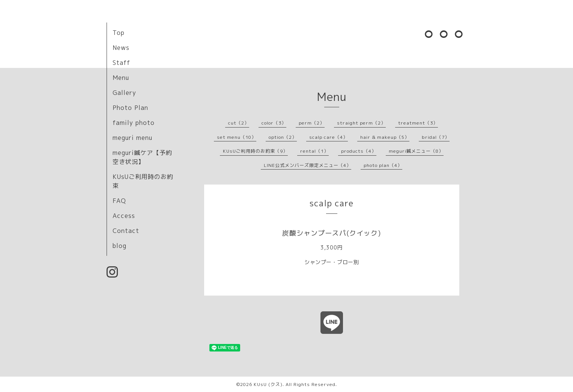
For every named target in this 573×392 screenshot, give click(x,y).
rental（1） (314, 151)
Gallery (124, 93)
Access (124, 216)
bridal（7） (436, 137)
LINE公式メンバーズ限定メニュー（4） (308, 165)
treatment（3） (418, 123)
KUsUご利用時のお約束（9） (255, 151)
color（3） (274, 123)
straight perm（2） (361, 123)
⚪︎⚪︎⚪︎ (444, 34)
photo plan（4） (383, 165)
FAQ (119, 201)
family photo (134, 123)
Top (119, 33)
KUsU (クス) (268, 384)
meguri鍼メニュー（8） (416, 151)
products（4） (359, 151)
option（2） (283, 137)
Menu (121, 78)
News (121, 48)
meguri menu (132, 138)
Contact (126, 231)
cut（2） (239, 123)
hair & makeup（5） (385, 137)
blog (120, 246)
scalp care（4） (329, 137)
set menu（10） (237, 137)
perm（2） (312, 123)
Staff (121, 63)
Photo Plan (130, 108)
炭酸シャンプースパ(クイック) (332, 233)
